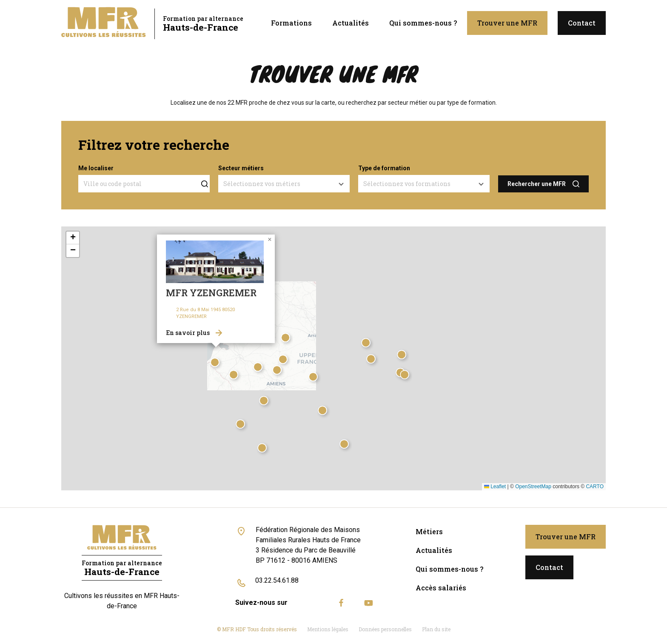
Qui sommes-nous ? (423, 23)
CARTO (595, 487)
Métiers (429, 531)
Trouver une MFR (507, 23)
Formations (291, 23)
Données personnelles (385, 629)
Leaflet (495, 487)
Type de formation (384, 168)
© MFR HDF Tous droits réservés (257, 629)
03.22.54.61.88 (277, 580)
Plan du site (436, 629)
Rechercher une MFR (537, 184)
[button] (265, 402)
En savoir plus (188, 333)
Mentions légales (328, 629)
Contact (582, 23)
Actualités (351, 23)
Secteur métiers (241, 168)
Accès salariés (441, 588)
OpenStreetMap (533, 487)
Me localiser (96, 168)
